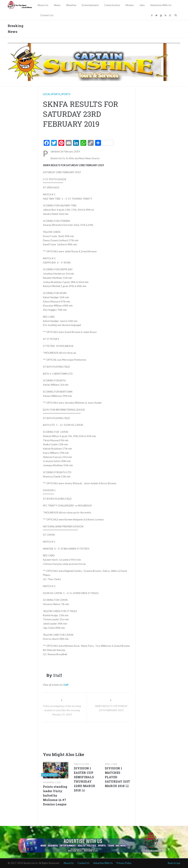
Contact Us (47, 15)
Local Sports (51, 94)
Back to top (174, 863)
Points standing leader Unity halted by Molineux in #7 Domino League (55, 795)
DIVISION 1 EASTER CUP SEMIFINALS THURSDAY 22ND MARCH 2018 (84, 779)
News (57, 5)
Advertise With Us (161, 5)
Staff (66, 685)
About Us (43, 5)
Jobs (142, 5)
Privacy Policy (124, 863)
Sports (66, 94)
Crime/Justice (112, 5)
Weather (71, 5)
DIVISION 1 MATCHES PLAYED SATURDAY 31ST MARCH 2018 (117, 777)
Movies (130, 5)
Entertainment (90, 5)
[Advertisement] (110, 736)
